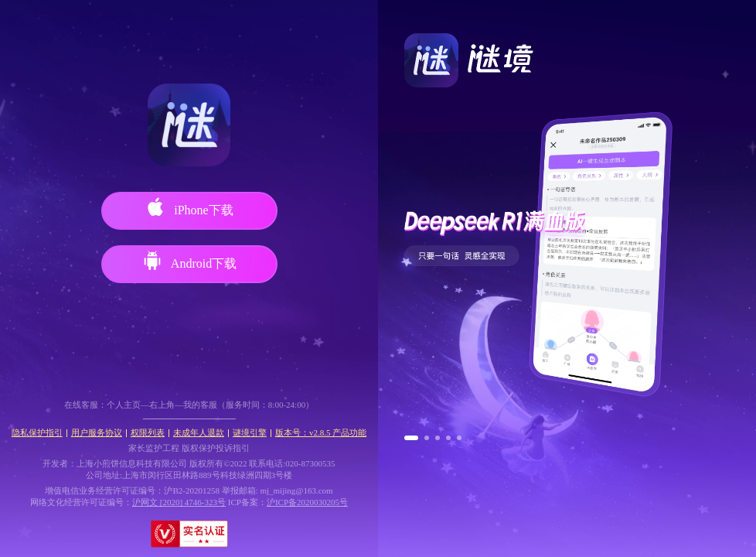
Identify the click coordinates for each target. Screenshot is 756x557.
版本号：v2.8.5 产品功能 (321, 432)
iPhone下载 (189, 207)
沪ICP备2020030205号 (307, 502)
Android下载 (189, 261)
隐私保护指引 (37, 432)
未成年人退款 (199, 432)
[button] (411, 438)
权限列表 (148, 432)
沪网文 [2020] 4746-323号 (179, 502)
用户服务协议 (97, 432)
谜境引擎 (250, 432)
